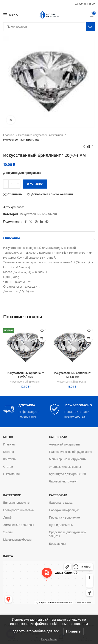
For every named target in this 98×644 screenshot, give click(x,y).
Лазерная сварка (61, 503)
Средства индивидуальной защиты (68, 534)
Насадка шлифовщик (64, 510)
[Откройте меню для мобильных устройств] (11, 15)
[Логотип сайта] (49, 15)
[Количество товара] (12, 184)
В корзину (35, 184)
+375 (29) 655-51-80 (84, 4)
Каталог (9, 452)
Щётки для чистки (61, 525)
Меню (8, 437)
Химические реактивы (19, 525)
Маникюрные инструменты (68, 459)
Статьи (8, 467)
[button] (42, 339)
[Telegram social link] (47, 222)
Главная (9, 135)
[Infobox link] (26, 412)
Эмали (8, 533)
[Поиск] (49, 27)
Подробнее (49, 639)
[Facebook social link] (26, 222)
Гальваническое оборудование (71, 452)
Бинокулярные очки (17, 503)
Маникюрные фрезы (17, 540)
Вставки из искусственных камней (41, 135)
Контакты (10, 459)
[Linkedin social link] (42, 222)
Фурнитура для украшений (68, 474)
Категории (58, 437)
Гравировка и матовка (18, 510)
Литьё (7, 518)
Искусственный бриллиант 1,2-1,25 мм (72, 375)
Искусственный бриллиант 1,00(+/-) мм (26, 375)
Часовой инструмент (63, 482)
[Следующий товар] (93, 147)
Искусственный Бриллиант (23, 140)
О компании (11, 474)
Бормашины (58, 544)
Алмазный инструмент (65, 445)
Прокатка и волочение (65, 518)
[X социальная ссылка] (31, 222)
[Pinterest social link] (36, 222)
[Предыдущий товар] (84, 147)
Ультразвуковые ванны (65, 467)
